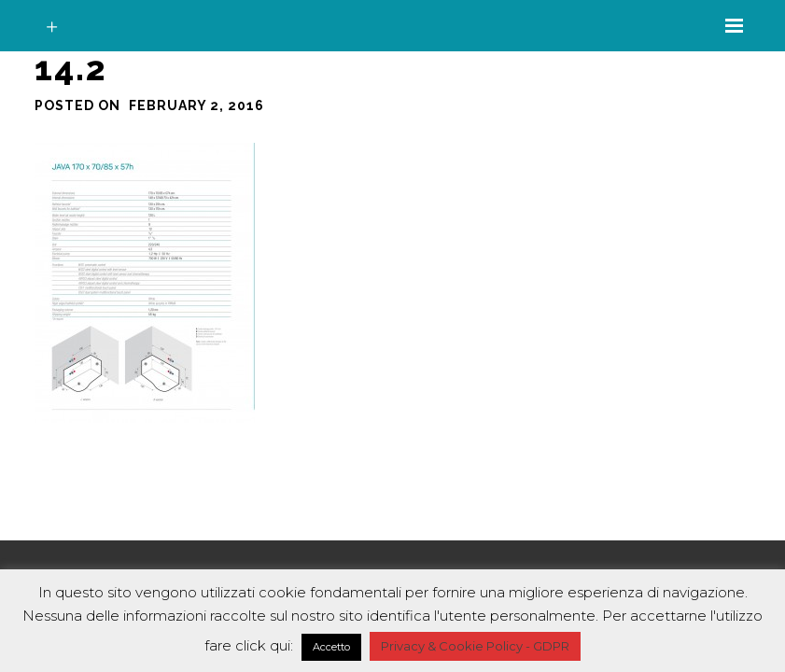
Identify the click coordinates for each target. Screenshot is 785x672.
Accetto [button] (331, 647)
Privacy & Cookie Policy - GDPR (475, 646)
